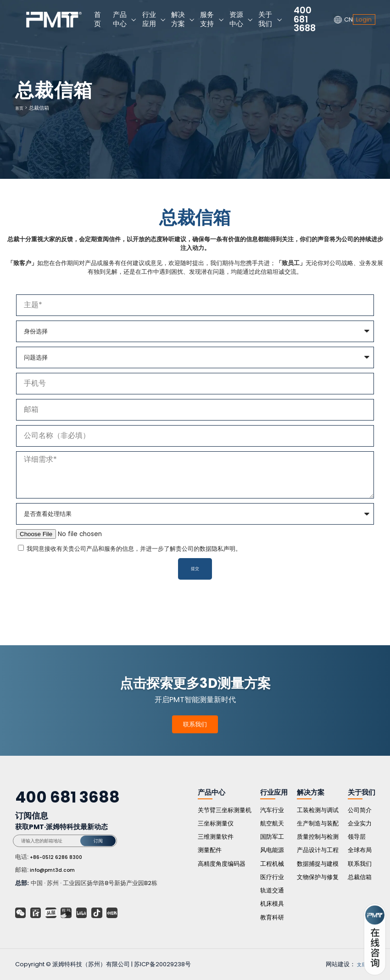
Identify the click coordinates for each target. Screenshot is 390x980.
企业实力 (360, 823)
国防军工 (272, 837)
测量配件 (210, 850)
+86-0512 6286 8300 (61, 857)
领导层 (357, 837)
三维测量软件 (216, 837)
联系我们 (195, 724)
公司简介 (360, 810)
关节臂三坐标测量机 (225, 810)
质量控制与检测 (318, 837)
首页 (20, 108)
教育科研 (272, 917)
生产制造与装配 (318, 823)
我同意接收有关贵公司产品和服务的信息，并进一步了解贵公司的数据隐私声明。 (134, 549)
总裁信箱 (360, 877)
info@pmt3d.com (57, 870)
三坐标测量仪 (216, 823)
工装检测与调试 (318, 810)
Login (364, 19)
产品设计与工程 (318, 850)
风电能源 (272, 850)
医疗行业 (272, 877)
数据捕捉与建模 (318, 864)
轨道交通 (272, 890)
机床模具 (272, 904)
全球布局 (360, 850)
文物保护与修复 (318, 877)
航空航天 (272, 823)
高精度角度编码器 (222, 864)
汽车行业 (272, 810)
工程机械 (272, 864)
